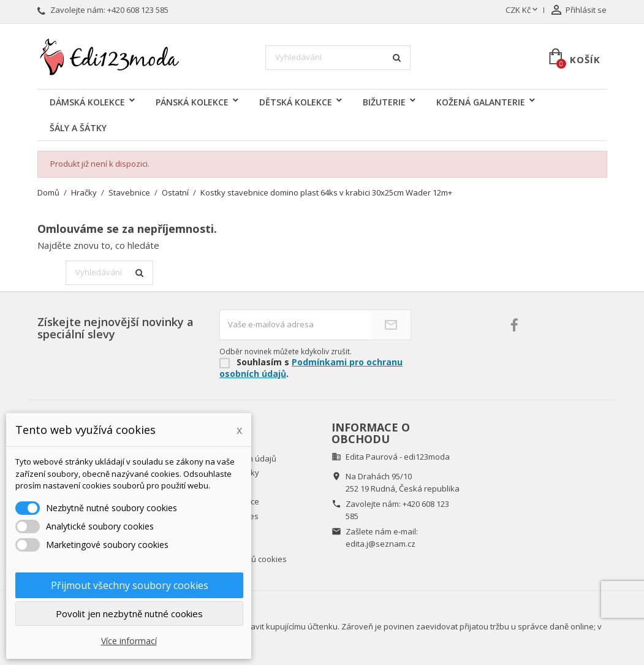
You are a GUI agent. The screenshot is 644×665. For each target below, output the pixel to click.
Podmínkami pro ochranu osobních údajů (311, 368)
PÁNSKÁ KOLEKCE (192, 102)
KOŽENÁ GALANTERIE (481, 102)
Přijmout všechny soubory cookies (130, 585)
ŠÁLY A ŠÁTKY (78, 128)
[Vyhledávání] (338, 58)
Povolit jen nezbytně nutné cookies (129, 614)
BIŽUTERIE (384, 102)
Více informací (129, 641)
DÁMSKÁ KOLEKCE (87, 102)
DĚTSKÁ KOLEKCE (296, 102)
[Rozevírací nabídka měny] (523, 10)
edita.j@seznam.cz (381, 544)
